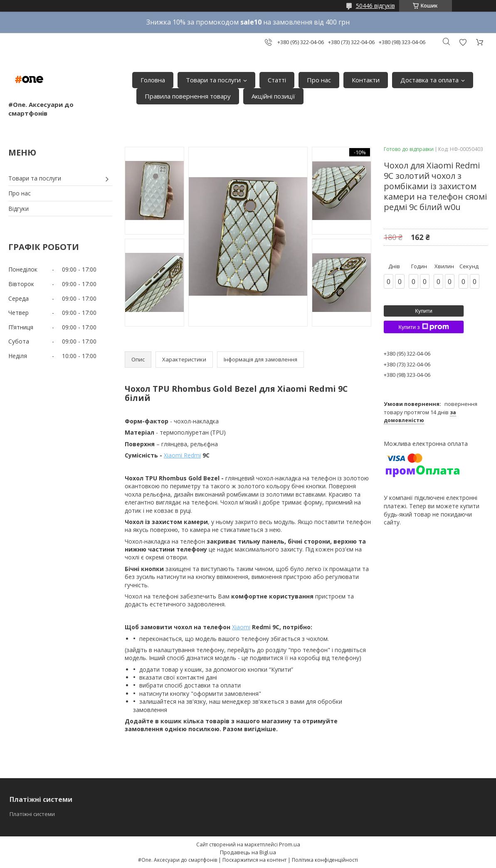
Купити (424, 311)
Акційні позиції (273, 96)
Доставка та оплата (429, 80)
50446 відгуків (375, 6)
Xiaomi (241, 627)
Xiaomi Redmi (182, 455)
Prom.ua (290, 844)
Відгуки (19, 209)
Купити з (423, 327)
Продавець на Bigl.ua (248, 852)
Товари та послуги (213, 80)
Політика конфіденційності (325, 860)
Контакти (366, 80)
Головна (153, 80)
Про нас (319, 80)
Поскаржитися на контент (254, 860)
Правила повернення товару (188, 96)
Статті (277, 80)
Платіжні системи (32, 814)
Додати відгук (463, 42)
